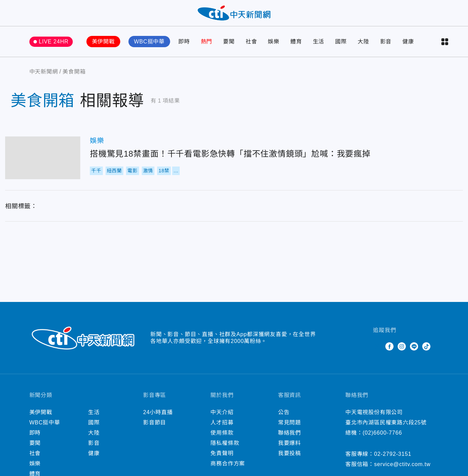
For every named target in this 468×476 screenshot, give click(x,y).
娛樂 (274, 46)
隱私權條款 (225, 447)
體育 (296, 46)
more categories (445, 46)
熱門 (207, 46)
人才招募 (222, 427)
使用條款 (222, 437)
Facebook (389, 351)
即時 (184, 46)
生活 (319, 46)
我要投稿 (290, 458)
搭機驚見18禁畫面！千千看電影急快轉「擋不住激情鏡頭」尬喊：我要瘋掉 (43, 162)
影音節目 (155, 427)
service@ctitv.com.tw (402, 469)
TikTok (426, 351)
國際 (341, 46)
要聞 (229, 46)
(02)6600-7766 (382, 437)
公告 (284, 417)
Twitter (377, 351)
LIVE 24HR (53, 46)
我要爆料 (290, 447)
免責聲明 (222, 458)
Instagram (402, 351)
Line (414, 351)
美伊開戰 (103, 46)
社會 (251, 46)
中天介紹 (222, 417)
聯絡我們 (290, 437)
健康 (408, 46)
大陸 (363, 46)
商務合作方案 (228, 468)
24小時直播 (158, 417)
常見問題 (290, 427)
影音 (386, 46)
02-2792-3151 (393, 458)
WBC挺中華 (149, 46)
